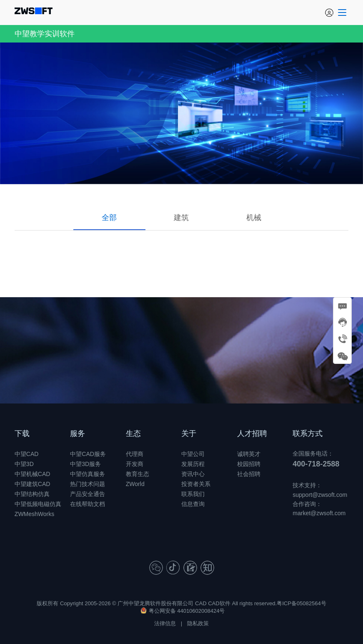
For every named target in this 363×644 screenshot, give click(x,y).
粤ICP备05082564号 (302, 603)
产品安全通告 (88, 494)
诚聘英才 (249, 454)
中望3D (24, 464)
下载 (22, 434)
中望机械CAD (33, 474)
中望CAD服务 (88, 454)
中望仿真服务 (88, 474)
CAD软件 (219, 603)
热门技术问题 (88, 484)
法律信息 (165, 623)
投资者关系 (196, 484)
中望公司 (193, 454)
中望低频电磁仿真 (38, 504)
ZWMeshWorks (34, 514)
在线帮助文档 (88, 504)
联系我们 (193, 494)
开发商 (135, 464)
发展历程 (193, 464)
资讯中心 (193, 474)
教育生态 (138, 474)
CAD (201, 603)
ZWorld (135, 484)
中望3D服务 (85, 464)
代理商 (135, 454)
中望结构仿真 (32, 494)
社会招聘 (249, 474)
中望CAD (27, 454)
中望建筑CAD (33, 484)
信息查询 (193, 504)
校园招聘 (249, 464)
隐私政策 (198, 623)
